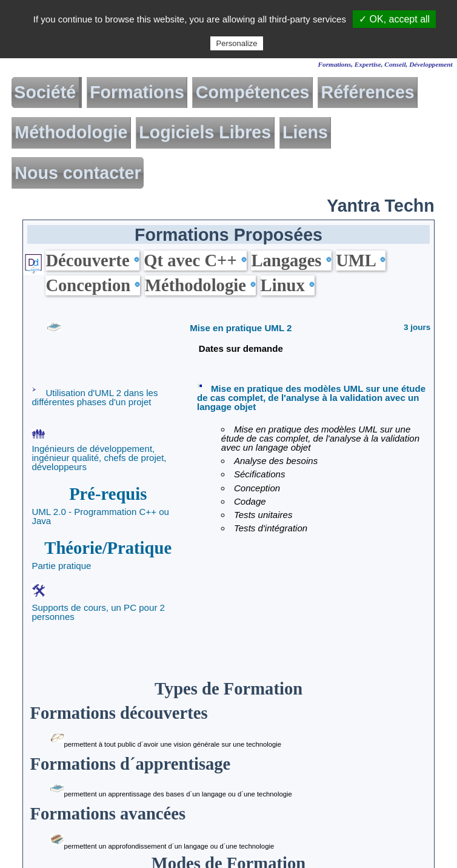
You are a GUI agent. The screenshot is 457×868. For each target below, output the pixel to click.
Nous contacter (78, 173)
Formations (137, 93)
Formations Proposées (228, 235)
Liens (305, 133)
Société (45, 93)
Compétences (253, 93)
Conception (93, 285)
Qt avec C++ (195, 260)
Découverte (92, 260)
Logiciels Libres (205, 133)
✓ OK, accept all (394, 19)
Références (368, 93)
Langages (291, 260)
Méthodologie (71, 133)
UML (360, 260)
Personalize (237, 43)
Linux (288, 285)
